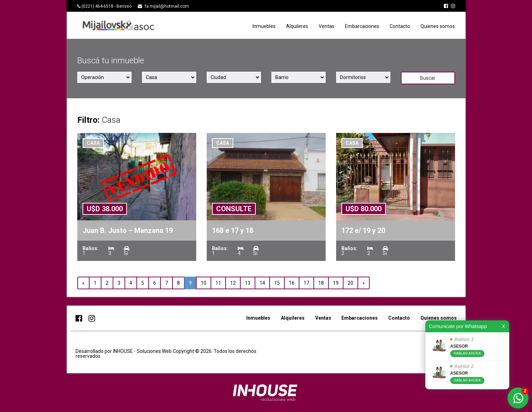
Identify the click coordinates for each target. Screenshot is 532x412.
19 (336, 283)
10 (204, 283)
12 (233, 283)
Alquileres (297, 26)
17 (306, 283)
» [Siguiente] (364, 283)
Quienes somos (438, 26)
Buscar (428, 78)
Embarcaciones (362, 26)
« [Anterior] (83, 283)
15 (277, 283)
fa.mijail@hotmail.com (167, 6)
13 (248, 283)
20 (350, 283)
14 (262, 283)
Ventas (327, 26)
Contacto (400, 26)
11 (218, 283)
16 (292, 283)
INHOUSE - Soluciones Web (143, 351)
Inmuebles (264, 26)
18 (321, 283)
